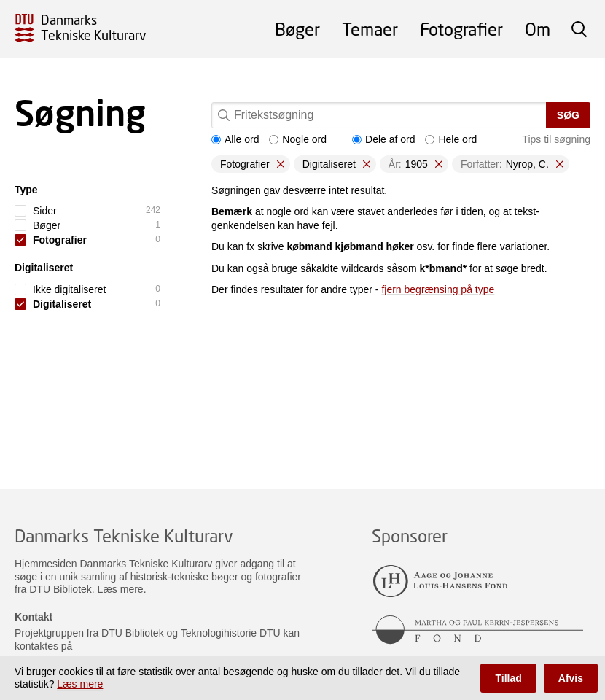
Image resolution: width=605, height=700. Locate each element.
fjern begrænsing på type (438, 289)
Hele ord (451, 139)
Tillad (508, 678)
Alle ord (235, 139)
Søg (568, 115)
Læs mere (121, 589)
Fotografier (461, 29)
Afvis (571, 678)
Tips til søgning (556, 139)
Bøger (297, 29)
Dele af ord (383, 139)
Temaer (370, 29)
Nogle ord (298, 139)
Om (538, 29)
